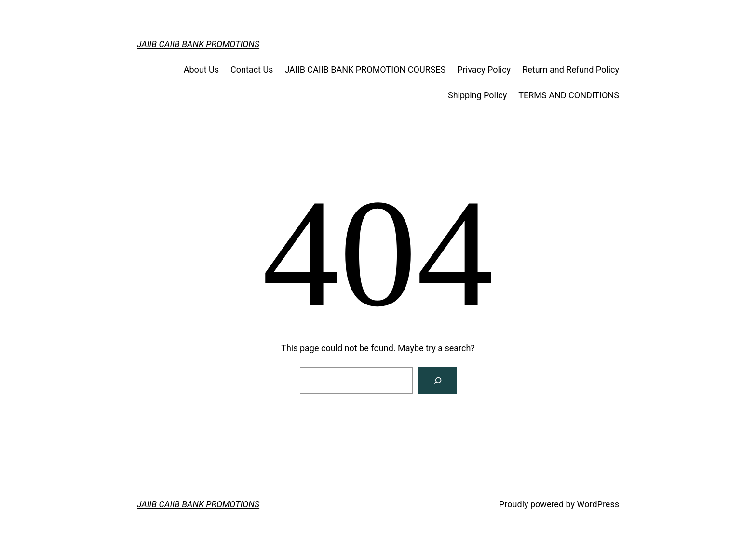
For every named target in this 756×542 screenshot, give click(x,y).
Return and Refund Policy (571, 70)
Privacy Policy (484, 70)
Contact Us (252, 70)
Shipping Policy (477, 95)
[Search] (438, 380)
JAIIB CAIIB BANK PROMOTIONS (198, 44)
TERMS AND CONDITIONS (569, 95)
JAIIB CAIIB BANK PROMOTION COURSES (365, 70)
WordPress (598, 504)
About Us (201, 70)
